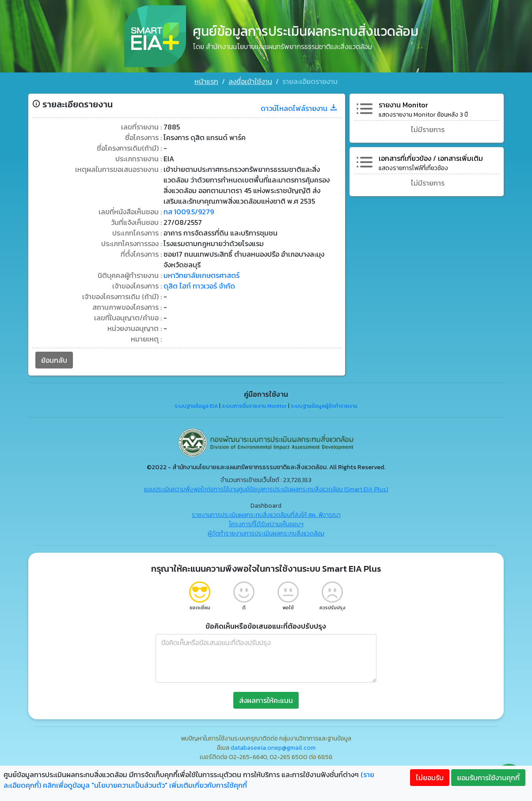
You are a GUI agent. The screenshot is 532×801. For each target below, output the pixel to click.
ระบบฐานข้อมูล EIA (196, 406)
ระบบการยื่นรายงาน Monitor (254, 406)
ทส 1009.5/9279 (189, 212)
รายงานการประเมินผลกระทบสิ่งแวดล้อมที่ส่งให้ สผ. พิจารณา (266, 515)
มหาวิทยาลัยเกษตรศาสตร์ (201, 275)
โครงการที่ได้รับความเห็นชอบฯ (266, 524)
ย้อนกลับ (54, 360)
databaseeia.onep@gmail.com (273, 748)
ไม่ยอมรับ (430, 778)
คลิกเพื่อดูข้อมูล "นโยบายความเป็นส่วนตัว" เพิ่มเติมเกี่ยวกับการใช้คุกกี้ (145, 785)
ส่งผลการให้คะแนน (266, 700)
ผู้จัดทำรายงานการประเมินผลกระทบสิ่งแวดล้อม (266, 533)
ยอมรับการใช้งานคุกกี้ (488, 778)
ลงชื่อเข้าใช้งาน (250, 81)
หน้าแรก (206, 81)
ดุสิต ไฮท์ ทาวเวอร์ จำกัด (199, 286)
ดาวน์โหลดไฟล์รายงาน (299, 108)
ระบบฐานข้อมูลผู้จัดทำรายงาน (324, 406)
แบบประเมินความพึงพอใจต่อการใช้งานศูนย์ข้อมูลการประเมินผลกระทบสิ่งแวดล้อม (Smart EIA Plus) (266, 489)
